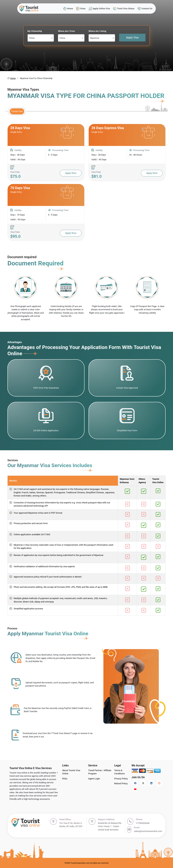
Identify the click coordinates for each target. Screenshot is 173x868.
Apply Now (71, 173)
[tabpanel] (86, 182)
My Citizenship (35, 31)
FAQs (65, 779)
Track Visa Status (124, 9)
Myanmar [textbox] (95, 38)
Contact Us (145, 9)
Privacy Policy (121, 779)
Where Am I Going (97, 31)
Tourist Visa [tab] (17, 111)
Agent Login (94, 779)
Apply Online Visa (99, 9)
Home (68, 9)
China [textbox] (32, 38)
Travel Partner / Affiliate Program (100, 772)
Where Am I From (66, 31)
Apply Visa (132, 37)
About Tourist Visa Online (71, 772)
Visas (81, 9)
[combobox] (41, 38)
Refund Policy (121, 783)
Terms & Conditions (119, 772)
